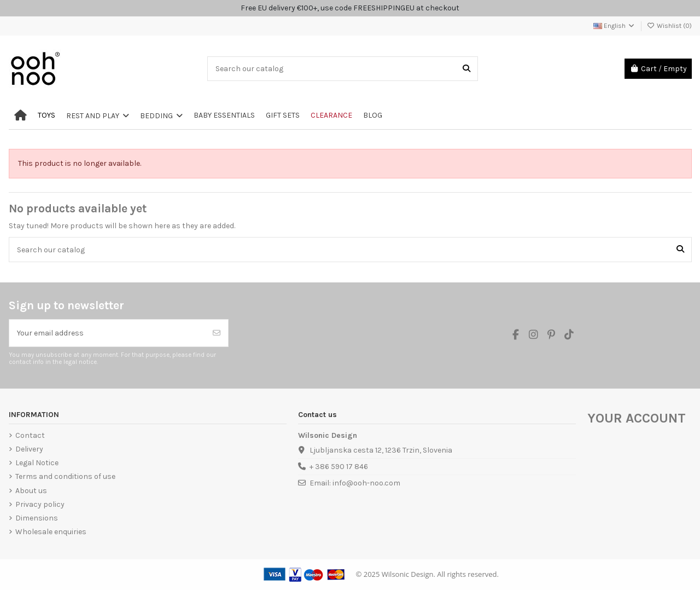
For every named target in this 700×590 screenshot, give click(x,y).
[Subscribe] (217, 333)
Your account (637, 418)
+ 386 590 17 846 (339, 467)
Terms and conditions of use (65, 476)
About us (31, 491)
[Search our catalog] (466, 69)
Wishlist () (669, 26)
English (614, 26)
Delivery (29, 449)
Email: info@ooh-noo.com (355, 483)
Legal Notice (37, 463)
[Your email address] (107, 333)
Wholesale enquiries (51, 532)
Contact (30, 435)
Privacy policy (40, 504)
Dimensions (37, 518)
